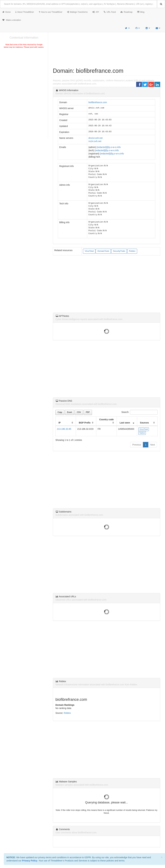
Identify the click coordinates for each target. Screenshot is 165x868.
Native (142, 433)
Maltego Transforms (77, 12)
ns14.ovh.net (95, 141)
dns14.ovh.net (95, 138)
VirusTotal (89, 251)
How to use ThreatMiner (51, 12)
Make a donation (12, 20)
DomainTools (103, 251)
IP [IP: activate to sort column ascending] (60, 423)
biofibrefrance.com (98, 102)
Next (153, 445)
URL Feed (110, 12)
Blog (141, 12)
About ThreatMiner (25, 12)
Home (7, 12)
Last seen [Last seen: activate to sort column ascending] (125, 423)
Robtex (132, 251)
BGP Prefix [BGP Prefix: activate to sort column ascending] (85, 423)
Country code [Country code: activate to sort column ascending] (106, 419)
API (96, 12)
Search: (140, 412)
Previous (137, 445)
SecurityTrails (119, 251)
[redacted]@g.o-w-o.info (112, 154)
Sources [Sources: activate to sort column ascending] (144, 423)
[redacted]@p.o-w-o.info (109, 147)
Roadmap (126, 12)
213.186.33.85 (64, 429)
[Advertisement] (24, 73)
